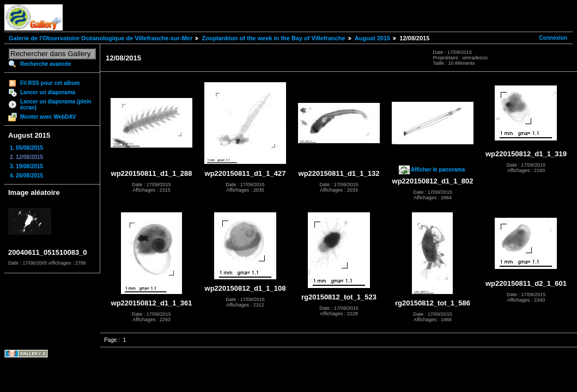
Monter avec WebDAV (48, 117)
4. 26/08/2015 (26, 176)
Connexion (553, 38)
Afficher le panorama (438, 170)
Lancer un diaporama (48, 92)
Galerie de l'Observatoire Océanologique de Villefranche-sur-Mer (101, 38)
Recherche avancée (45, 64)
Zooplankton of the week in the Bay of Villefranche (273, 38)
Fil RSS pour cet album (50, 83)
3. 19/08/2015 (26, 166)
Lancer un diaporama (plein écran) (56, 105)
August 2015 (372, 38)
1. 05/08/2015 (26, 148)
